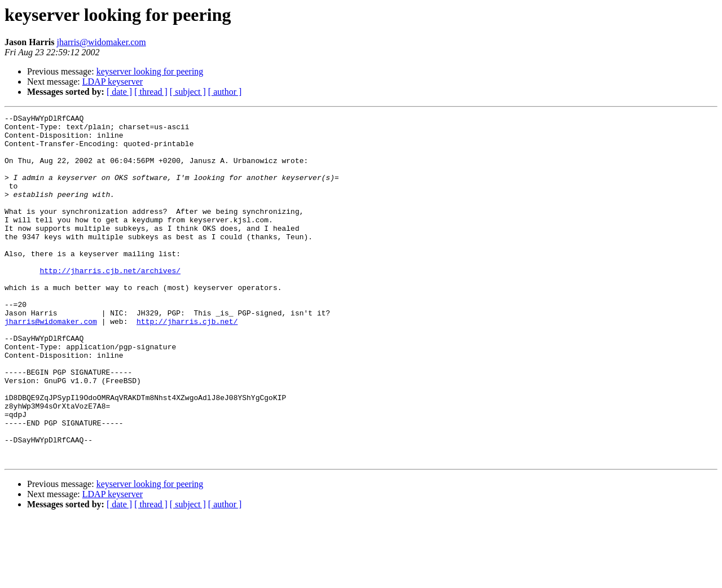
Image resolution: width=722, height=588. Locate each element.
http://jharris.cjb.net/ (187, 363)
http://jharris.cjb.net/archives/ (110, 302)
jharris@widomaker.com (101, 42)
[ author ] (225, 92)
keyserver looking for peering (150, 71)
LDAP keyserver (113, 82)
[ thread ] (151, 92)
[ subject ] (188, 92)
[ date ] (119, 92)
